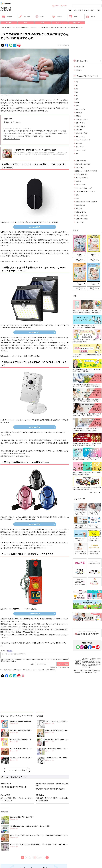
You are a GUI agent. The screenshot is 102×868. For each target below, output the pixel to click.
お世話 (78, 106)
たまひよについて (81, 161)
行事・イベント (80, 123)
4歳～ (34, 670)
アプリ (26, 23)
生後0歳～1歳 (80, 67)
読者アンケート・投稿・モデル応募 (86, 171)
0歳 (77, 82)
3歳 (77, 92)
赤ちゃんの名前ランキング (84, 188)
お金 (77, 195)
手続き (78, 198)
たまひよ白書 (80, 222)
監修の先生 (79, 209)
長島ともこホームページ (12, 139)
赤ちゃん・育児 (89, 10)
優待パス (91, 17)
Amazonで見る (35, 227)
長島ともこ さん (12, 122)
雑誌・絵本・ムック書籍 (83, 164)
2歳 (77, 89)
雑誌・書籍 (9, 23)
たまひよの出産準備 (82, 219)
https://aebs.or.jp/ (86, 667)
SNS (43, 23)
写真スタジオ (76, 23)
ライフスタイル (80, 137)
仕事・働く (79, 130)
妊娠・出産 (78, 10)
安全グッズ (35, 27)
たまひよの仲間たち (82, 215)
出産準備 (57, 17)
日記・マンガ (80, 147)
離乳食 (73, 17)
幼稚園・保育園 (80, 126)
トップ (2, 27)
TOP (70, 10)
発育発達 (78, 116)
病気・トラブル (80, 109)
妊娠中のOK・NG (81, 185)
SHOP (55, 6)
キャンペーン (59, 23)
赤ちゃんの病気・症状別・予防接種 (86, 202)
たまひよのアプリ (81, 212)
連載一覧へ (93, 492)
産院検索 (78, 181)
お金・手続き (24, 17)
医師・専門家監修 (51, 670)
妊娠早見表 (7, 17)
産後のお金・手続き (82, 133)
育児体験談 (79, 143)
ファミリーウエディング (83, 140)
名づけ (40, 17)
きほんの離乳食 (80, 205)
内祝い (64, 6)
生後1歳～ (79, 70)
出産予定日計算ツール (82, 178)
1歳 (77, 85)
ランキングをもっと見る (17, 770)
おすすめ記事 (41, 670)
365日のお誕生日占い (82, 174)
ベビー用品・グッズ (23, 27)
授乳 (77, 99)
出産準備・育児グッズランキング (86, 191)
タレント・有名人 (81, 150)
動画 (77, 154)
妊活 (98, 10)
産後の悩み (79, 113)
